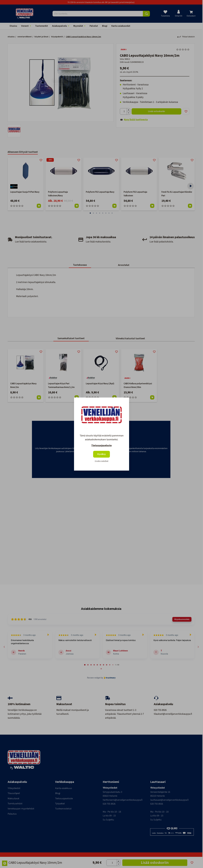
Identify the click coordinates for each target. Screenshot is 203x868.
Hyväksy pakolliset (102, 461)
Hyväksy (101, 454)
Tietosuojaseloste (101, 446)
